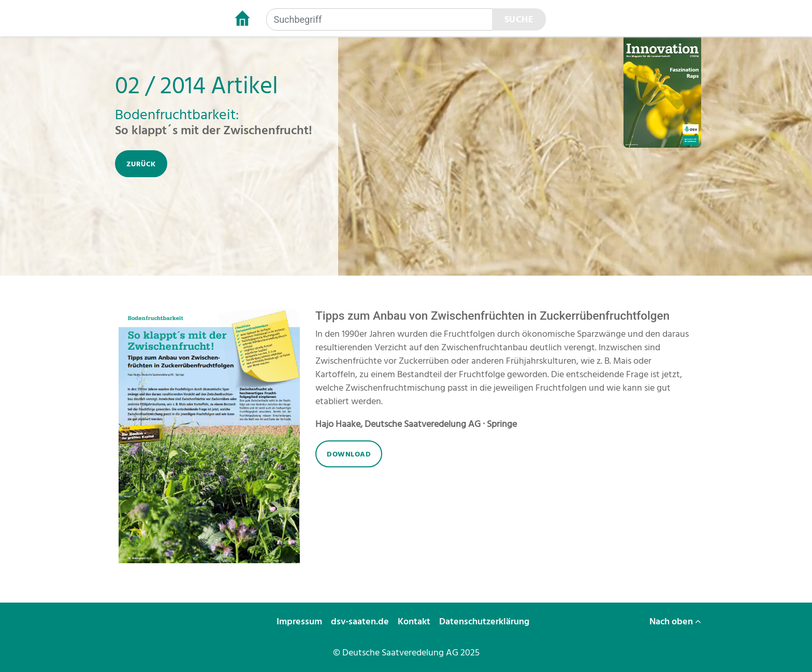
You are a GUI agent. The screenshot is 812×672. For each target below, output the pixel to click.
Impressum (300, 621)
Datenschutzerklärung (485, 621)
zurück (141, 164)
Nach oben (675, 621)
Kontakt (415, 621)
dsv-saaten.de (361, 621)
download (349, 454)
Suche (519, 19)
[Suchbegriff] (379, 19)
